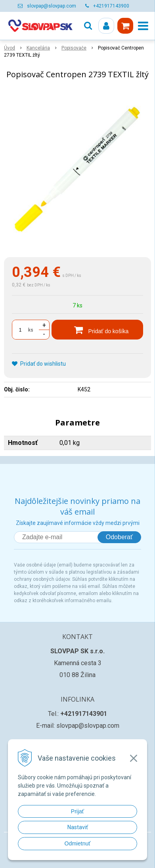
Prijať (77, 811)
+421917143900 (111, 6)
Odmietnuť (78, 843)
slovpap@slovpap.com (52, 6)
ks (31, 330)
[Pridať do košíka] (97, 330)
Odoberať (119, 537)
